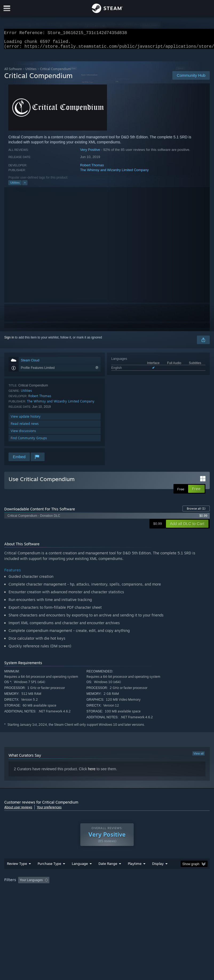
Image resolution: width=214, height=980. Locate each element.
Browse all (196, 512)
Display (158, 874)
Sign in (9, 341)
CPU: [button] (46, 898)
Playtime (135, 874)
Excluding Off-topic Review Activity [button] (85, 891)
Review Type (17, 874)
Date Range (108, 874)
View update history (26, 420)
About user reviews (18, 810)
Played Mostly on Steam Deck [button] (165, 891)
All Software (13, 72)
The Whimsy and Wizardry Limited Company (114, 173)
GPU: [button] (64, 898)
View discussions (23, 434)
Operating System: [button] (19, 898)
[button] (22, 890)
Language (80, 874)
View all (199, 757)
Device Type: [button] (87, 898)
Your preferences (49, 810)
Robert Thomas (92, 168)
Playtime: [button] (126, 891)
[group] (107, 894)
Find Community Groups (29, 441)
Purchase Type (49, 874)
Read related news (25, 427)
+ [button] (25, 186)
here (92, 772)
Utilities (31, 72)
